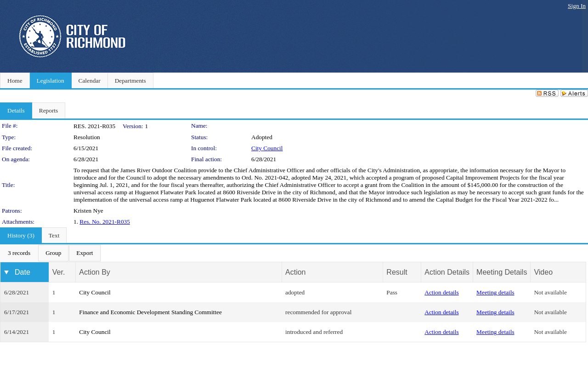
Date (23, 272)
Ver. (59, 272)
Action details (441, 292)
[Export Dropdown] (85, 253)
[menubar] (51, 253)
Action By (95, 272)
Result (397, 272)
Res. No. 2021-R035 (105, 222)
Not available (550, 292)
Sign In (577, 6)
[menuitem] (19, 253)
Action (295, 272)
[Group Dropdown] (53, 253)
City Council (267, 148)
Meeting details (495, 292)
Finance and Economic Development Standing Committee (150, 312)
